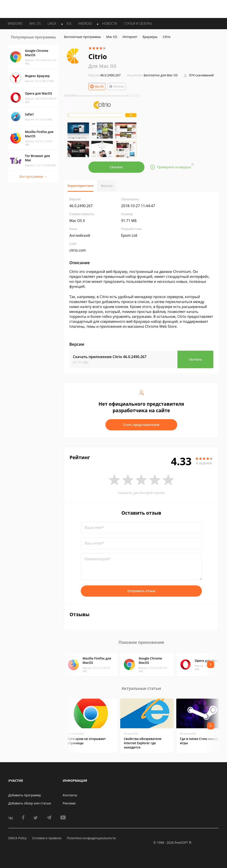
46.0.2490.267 (105, 75)
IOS (69, 23)
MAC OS (35, 23)
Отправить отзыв (141, 591)
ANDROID (85, 23)
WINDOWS (15, 23)
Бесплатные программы (82, 37)
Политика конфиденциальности (91, 838)
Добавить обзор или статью (30, 803)
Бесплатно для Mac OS (161, 75)
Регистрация (192, 8)
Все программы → (33, 176)
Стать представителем (141, 425)
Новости (110, 23)
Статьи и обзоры (138, 23)
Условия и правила (47, 838)
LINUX (52, 23)
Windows (117, 86)
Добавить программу (25, 795)
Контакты (70, 795)
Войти (175, 8)
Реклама (69, 803)
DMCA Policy (17, 838)
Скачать (116, 167)
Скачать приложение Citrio (110, 357)
